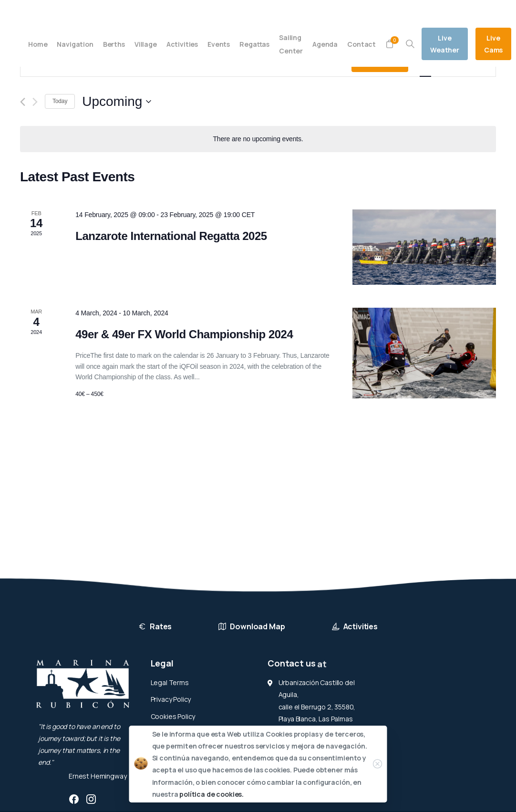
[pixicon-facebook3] (74, 799)
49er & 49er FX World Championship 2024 (184, 334)
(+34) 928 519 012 (105, 11)
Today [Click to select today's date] (60, 101)
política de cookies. (212, 794)
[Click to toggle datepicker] (117, 102)
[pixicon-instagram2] (91, 799)
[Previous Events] (23, 102)
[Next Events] (35, 102)
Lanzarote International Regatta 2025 (171, 236)
